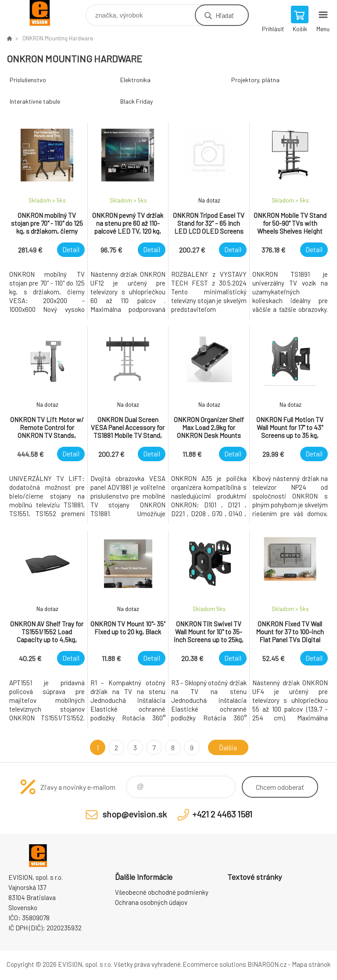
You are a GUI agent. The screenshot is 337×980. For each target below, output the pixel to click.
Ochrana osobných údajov (151, 902)
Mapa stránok (311, 964)
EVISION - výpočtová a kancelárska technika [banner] (45, 13)
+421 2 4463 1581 (222, 814)
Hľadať (224, 15)
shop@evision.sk (135, 814)
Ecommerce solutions (214, 964)
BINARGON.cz (267, 964)
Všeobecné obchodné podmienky (162, 892)
